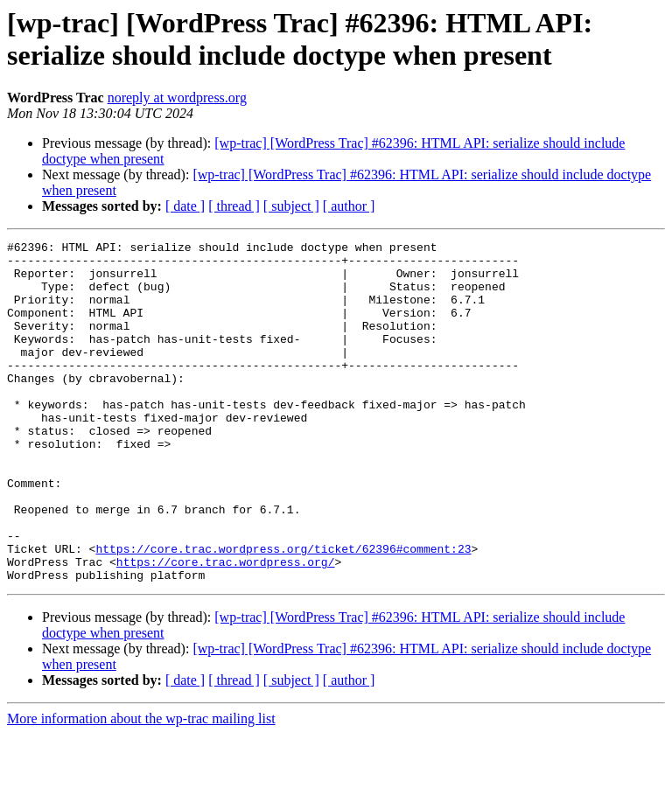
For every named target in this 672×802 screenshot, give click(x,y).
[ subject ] (291, 206)
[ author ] (349, 206)
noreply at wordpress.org (177, 98)
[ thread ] (234, 206)
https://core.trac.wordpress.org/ (226, 627)
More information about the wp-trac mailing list (141, 787)
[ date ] (185, 206)
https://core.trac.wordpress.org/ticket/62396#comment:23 (283, 611)
